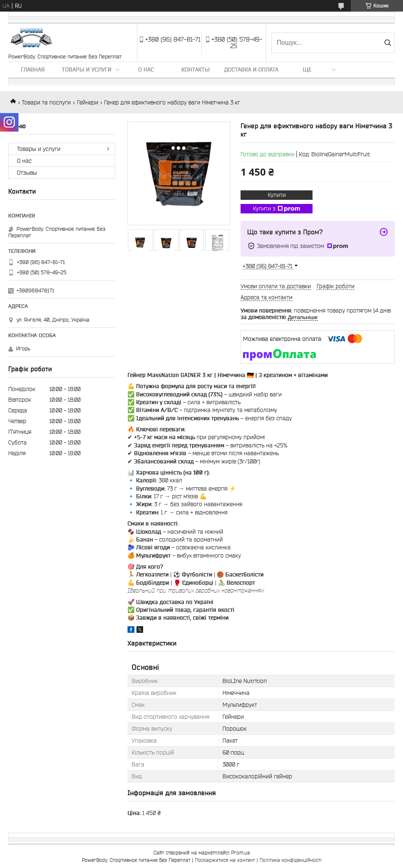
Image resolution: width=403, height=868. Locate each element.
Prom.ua (241, 853)
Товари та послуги (46, 102)
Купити (277, 195)
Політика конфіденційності (291, 860)
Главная (33, 69)
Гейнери (88, 102)
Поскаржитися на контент (225, 860)
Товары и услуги (87, 69)
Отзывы (27, 173)
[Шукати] (388, 43)
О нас (146, 69)
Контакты (196, 69)
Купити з (277, 209)
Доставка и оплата (251, 69)
